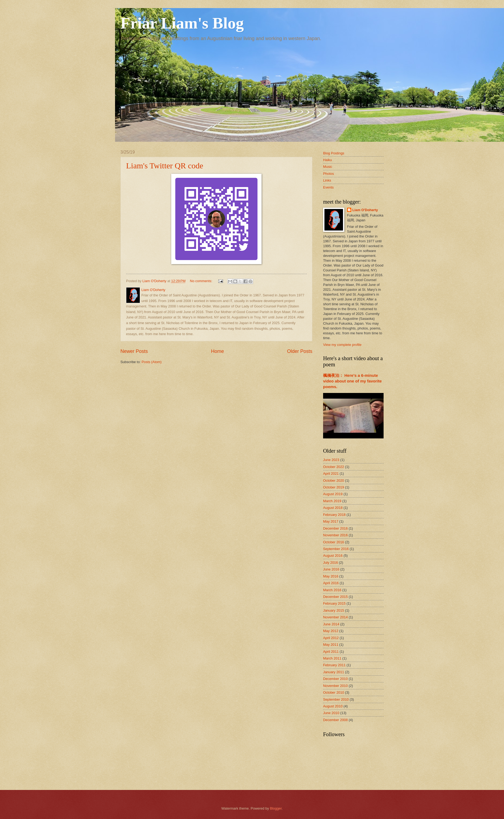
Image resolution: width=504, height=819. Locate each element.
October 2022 (334, 467)
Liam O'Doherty (365, 210)
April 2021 (331, 474)
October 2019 (334, 487)
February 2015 (334, 603)
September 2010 (336, 699)
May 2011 (331, 645)
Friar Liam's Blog (182, 23)
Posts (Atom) (152, 362)
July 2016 (330, 563)
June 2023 (331, 460)
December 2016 (335, 528)
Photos (328, 174)
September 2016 (336, 549)
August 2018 (333, 508)
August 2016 (333, 556)
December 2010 (335, 679)
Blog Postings (334, 153)
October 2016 (334, 542)
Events (328, 187)
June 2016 (331, 569)
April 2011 (331, 652)
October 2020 (334, 481)
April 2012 (331, 638)
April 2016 (331, 583)
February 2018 (334, 515)
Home (217, 351)
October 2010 (334, 692)
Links (327, 180)
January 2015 (334, 610)
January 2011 (334, 672)
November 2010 (335, 686)
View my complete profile (342, 345)
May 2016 (331, 576)
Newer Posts (134, 351)
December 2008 (335, 720)
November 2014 (335, 617)
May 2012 (331, 631)
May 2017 (331, 521)
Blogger (276, 808)
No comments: (202, 281)
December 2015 (335, 597)
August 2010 (333, 706)
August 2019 (333, 494)
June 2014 (331, 624)
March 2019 (332, 501)
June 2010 (331, 713)
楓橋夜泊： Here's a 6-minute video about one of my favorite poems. (352, 381)
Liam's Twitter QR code (165, 166)
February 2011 (334, 665)
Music (328, 167)
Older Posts (300, 351)
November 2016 (335, 535)
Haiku (328, 160)
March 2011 (332, 658)
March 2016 (332, 590)
